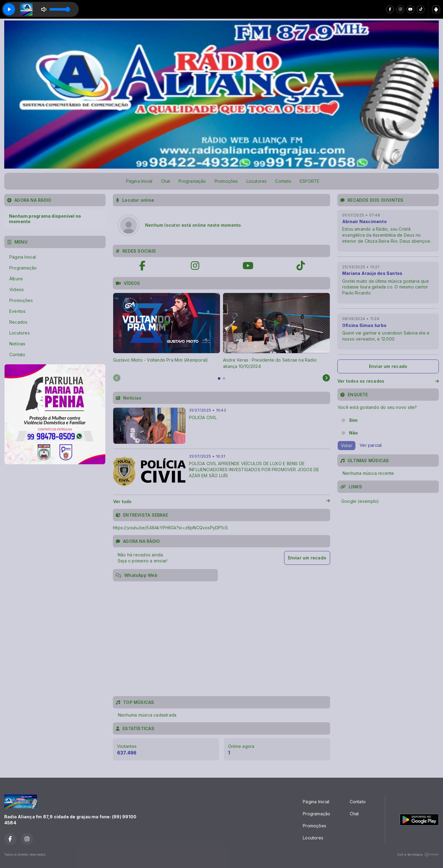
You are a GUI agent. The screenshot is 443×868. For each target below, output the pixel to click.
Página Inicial (139, 181)
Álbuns (16, 279)
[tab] (219, 378)
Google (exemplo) (360, 501)
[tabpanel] (167, 331)
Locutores (257, 181)
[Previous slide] (117, 378)
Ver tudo (221, 502)
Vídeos (17, 289)
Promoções (226, 181)
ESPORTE (310, 181)
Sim (353, 420)
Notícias (17, 344)
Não (354, 433)
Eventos (17, 311)
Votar (347, 445)
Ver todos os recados (388, 381)
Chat (166, 181)
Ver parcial (371, 445)
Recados (18, 322)
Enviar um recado (307, 558)
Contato (283, 181)
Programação (192, 181)
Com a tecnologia (418, 854)
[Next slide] (326, 378)
